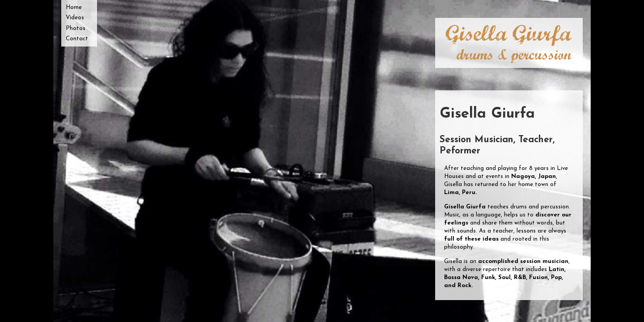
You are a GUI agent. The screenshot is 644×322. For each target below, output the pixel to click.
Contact (77, 39)
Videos (75, 18)
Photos (76, 28)
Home (74, 7)
